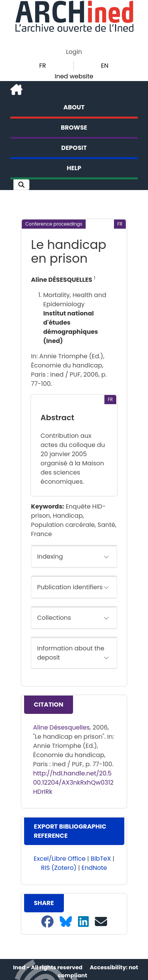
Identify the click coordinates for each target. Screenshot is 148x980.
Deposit (74, 148)
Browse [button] (74, 128)
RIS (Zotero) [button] (59, 868)
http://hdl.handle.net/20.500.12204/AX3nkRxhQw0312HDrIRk (73, 783)
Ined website (74, 76)
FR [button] (42, 66)
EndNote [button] (94, 868)
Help (74, 168)
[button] (21, 185)
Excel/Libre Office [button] (60, 859)
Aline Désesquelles (62, 727)
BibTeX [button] (101, 859)
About (74, 107)
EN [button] (105, 66)
